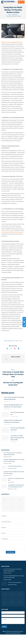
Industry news (6, 25)
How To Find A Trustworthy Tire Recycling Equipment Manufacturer (14, 398)
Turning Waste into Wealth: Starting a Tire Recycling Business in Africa (16, 486)
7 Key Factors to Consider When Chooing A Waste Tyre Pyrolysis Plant (17, 438)
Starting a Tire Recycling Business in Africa (12, 42)
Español (19, 633)
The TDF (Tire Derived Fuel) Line (17, 413)
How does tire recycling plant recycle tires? (17, 429)
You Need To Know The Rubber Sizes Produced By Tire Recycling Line (13, 421)
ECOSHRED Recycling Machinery (13, 631)
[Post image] (2, 397)
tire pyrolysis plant (18, 232)
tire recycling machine (7, 232)
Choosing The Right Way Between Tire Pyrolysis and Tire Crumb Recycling (13, 406)
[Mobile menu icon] (21, 2)
